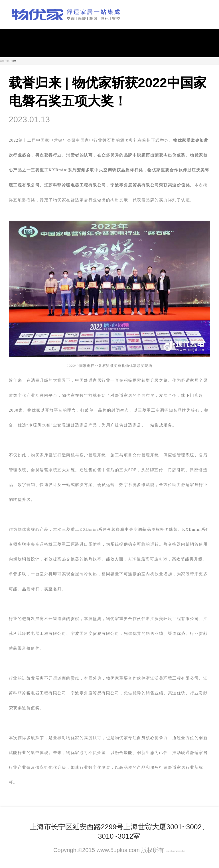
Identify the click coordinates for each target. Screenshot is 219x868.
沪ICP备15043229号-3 (175, 851)
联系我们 (67, 817)
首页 (2, 61)
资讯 (8, 61)
